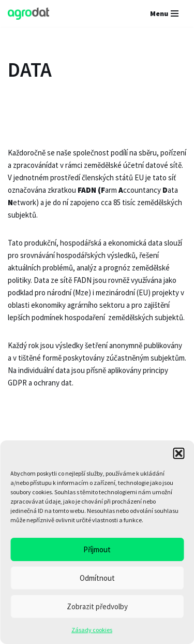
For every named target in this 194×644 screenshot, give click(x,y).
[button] (178, 453)
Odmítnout (97, 578)
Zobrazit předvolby (97, 606)
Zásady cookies (92, 630)
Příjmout (97, 549)
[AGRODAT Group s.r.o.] (28, 13)
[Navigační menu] (164, 13)
